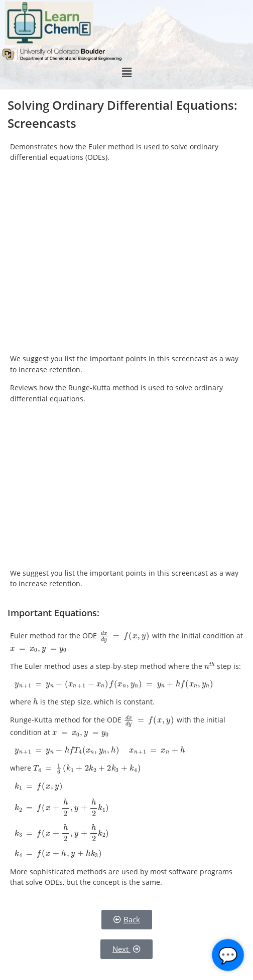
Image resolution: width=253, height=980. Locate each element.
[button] (126, 73)
